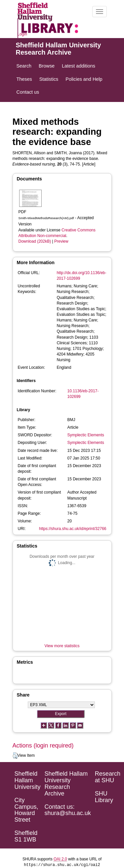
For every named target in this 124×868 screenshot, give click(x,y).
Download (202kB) (35, 241)
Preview (61, 241)
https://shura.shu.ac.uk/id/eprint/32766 (73, 529)
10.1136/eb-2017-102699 (83, 394)
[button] (15, 756)
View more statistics (62, 646)
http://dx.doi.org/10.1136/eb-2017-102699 (81, 276)
